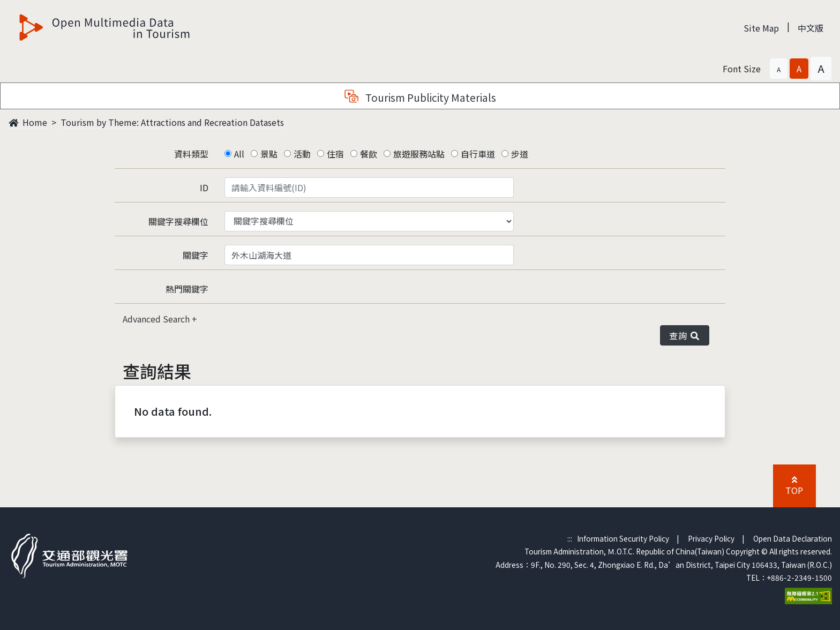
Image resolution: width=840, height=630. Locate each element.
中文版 (811, 28)
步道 (520, 154)
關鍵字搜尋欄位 (178, 221)
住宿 (335, 154)
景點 (269, 154)
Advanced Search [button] (157, 319)
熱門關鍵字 (187, 289)
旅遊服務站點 (419, 154)
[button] (779, 69)
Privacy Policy (711, 538)
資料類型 (191, 154)
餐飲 (369, 154)
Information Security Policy (623, 538)
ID (204, 187)
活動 (302, 154)
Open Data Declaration (793, 538)
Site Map (761, 28)
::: (570, 538)
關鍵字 (196, 255)
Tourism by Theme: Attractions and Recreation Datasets (172, 122)
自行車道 (478, 154)
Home (28, 122)
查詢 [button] (685, 335)
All (239, 154)
